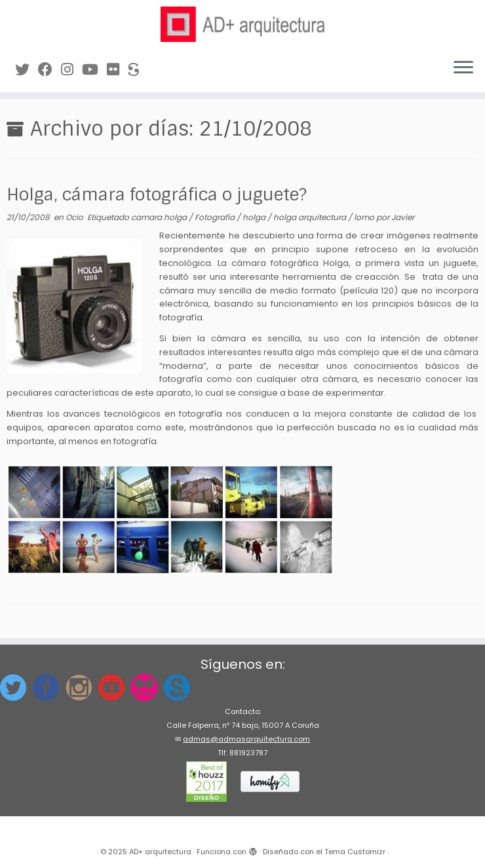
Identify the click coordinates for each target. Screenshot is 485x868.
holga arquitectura (311, 217)
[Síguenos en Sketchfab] (138, 70)
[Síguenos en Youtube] (94, 70)
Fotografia (216, 217)
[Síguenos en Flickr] (117, 70)
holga (255, 217)
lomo (365, 217)
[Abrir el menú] (463, 69)
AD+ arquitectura (160, 852)
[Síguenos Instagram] (71, 70)
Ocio (75, 217)
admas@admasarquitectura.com (246, 739)
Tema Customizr (355, 852)
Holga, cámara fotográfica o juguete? (157, 195)
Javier (403, 217)
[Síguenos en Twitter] (27, 70)
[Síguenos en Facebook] (49, 70)
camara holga (160, 217)
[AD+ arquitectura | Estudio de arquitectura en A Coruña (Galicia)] (242, 24)
